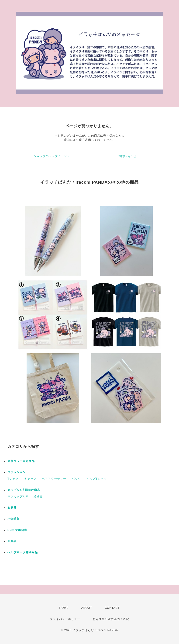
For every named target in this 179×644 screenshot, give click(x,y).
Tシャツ (13, 479)
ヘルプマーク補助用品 (23, 552)
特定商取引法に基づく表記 (111, 619)
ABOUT (87, 608)
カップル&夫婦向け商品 (24, 490)
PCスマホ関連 (17, 530)
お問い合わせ (127, 156)
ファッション (17, 472)
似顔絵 (12, 541)
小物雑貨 (14, 519)
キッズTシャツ (97, 479)
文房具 (12, 508)
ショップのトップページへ (52, 156)
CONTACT (112, 608)
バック (76, 479)
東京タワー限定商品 (21, 461)
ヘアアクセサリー (54, 479)
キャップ (30, 479)
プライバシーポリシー (65, 619)
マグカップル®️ (18, 496)
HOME (64, 608)
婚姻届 (38, 496)
